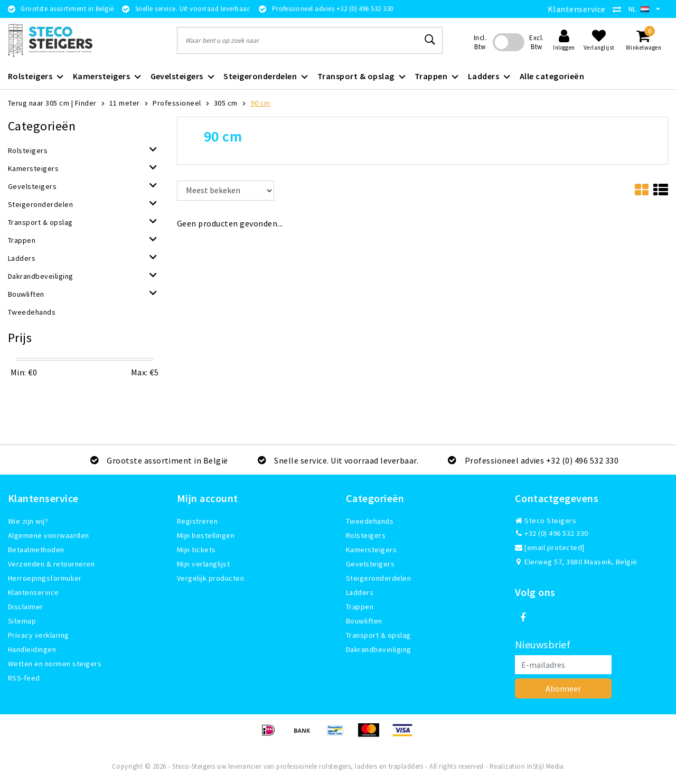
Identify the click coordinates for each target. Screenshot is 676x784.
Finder (86, 103)
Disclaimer (26, 607)
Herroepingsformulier (45, 578)
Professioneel (177, 103)
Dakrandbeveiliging (379, 649)
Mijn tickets (196, 550)
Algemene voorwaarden (49, 535)
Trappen (360, 607)
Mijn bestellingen (206, 535)
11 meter (125, 103)
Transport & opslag (378, 635)
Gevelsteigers (370, 564)
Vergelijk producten (210, 578)
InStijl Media (546, 766)
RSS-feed (24, 678)
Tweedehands (370, 521)
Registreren (197, 521)
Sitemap (22, 621)
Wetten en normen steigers (55, 664)
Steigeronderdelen (378, 578)
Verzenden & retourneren (51, 564)
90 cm (260, 103)
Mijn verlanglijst (203, 564)
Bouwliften (364, 621)
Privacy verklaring (39, 635)
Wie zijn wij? (28, 521)
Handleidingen (32, 649)
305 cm (226, 103)
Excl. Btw (536, 42)
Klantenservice (577, 9)
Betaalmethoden (36, 550)
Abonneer (563, 688)
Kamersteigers (371, 550)
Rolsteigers (366, 535)
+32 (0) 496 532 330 (552, 533)
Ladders (360, 592)
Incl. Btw (480, 42)
